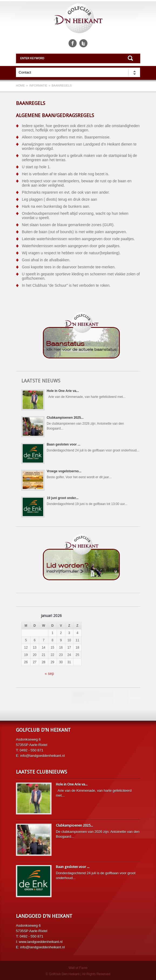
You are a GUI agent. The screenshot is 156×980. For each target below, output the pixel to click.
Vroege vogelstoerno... (64, 471)
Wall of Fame (78, 968)
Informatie (38, 85)
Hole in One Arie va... (63, 391)
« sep (49, 674)
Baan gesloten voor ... (64, 444)
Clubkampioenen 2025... (65, 418)
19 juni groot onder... (63, 498)
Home (20, 85)
